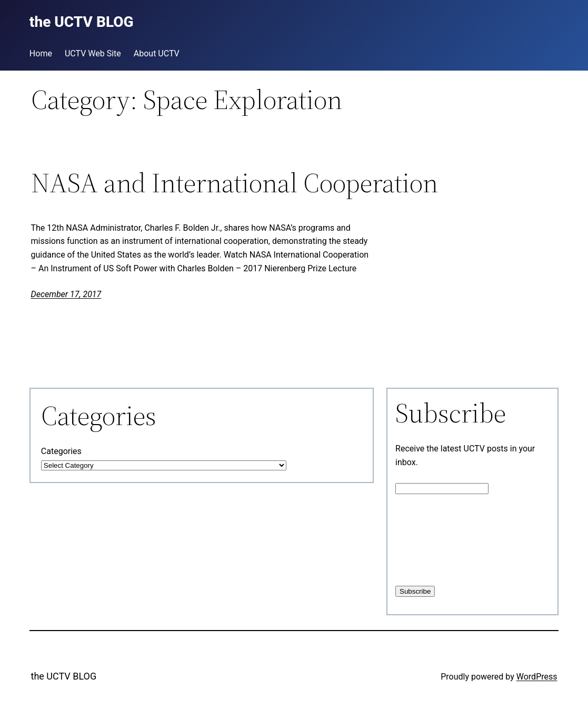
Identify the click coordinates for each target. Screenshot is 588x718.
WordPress (537, 677)
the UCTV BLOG (64, 676)
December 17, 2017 (66, 294)
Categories (61, 451)
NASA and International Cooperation (235, 183)
